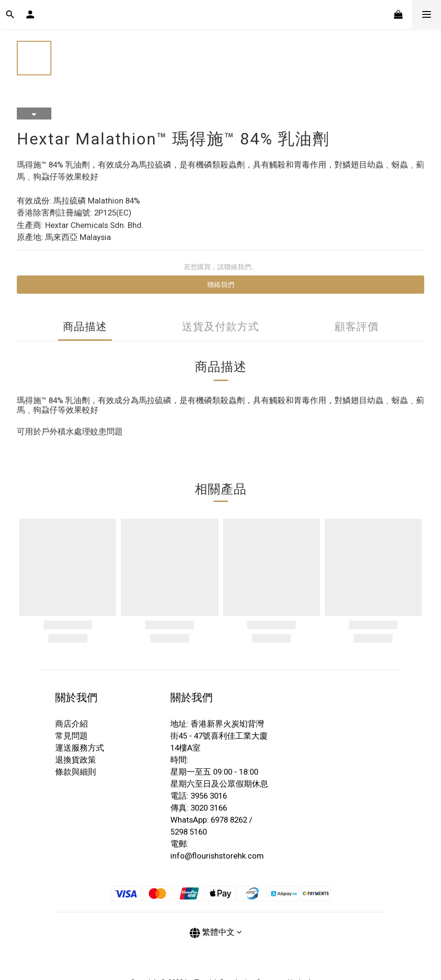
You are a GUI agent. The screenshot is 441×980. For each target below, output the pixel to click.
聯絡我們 (221, 285)
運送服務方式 (80, 748)
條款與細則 (76, 772)
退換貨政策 (76, 760)
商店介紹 (72, 724)
